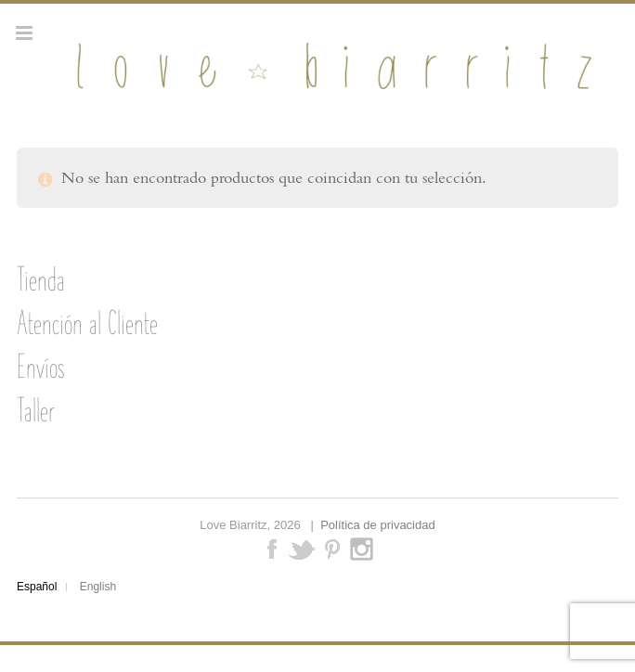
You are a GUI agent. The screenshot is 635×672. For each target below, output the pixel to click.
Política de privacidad (378, 525)
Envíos (40, 367)
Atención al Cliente (87, 323)
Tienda (41, 279)
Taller (36, 410)
